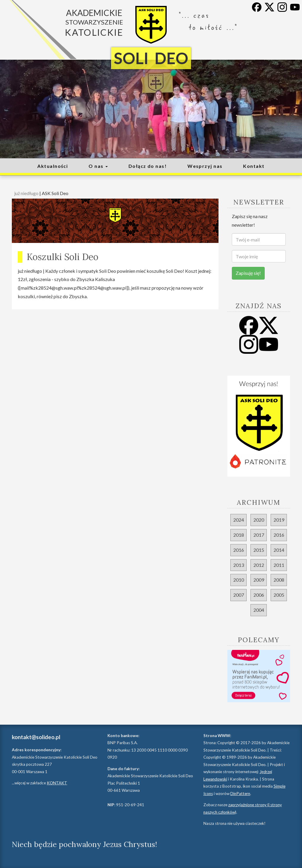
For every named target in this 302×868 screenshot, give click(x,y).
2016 (279, 535)
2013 (239, 565)
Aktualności (53, 166)
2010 (239, 580)
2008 (279, 580)
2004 (259, 610)
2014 (279, 550)
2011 (279, 565)
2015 (259, 550)
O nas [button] (98, 166)
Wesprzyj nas (205, 166)
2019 (279, 520)
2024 (239, 520)
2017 (259, 535)
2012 (259, 565)
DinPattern (240, 794)
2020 (259, 520)
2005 (279, 595)
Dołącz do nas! (148, 166)
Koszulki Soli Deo (62, 257)
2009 (259, 580)
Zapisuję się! (248, 273)
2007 (239, 595)
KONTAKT (57, 783)
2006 (259, 595)
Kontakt (254, 166)
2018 (239, 535)
